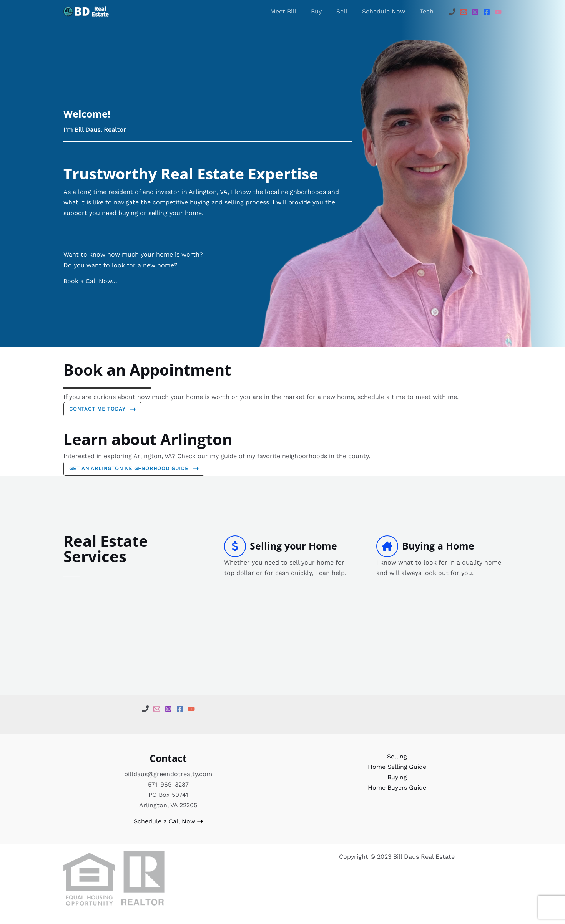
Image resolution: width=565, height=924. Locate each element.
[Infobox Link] (287, 557)
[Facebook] (487, 12)
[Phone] (452, 12)
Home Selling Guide (397, 767)
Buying (397, 777)
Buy (324, 11)
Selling (397, 757)
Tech (428, 11)
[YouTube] (498, 12)
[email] (157, 709)
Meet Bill (294, 11)
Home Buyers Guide (397, 788)
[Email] (464, 12)
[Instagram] (475, 12)
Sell (348, 11)
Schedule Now (387, 11)
